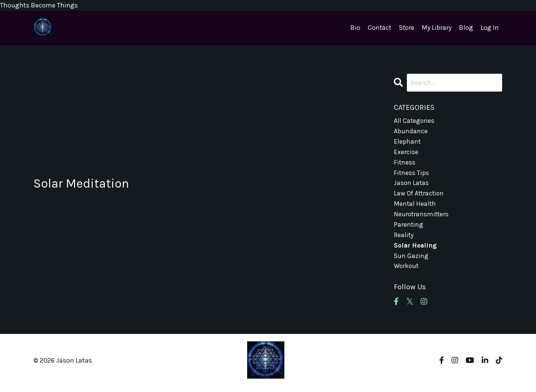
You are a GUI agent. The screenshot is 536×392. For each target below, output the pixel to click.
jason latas (412, 185)
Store (406, 28)
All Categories (414, 121)
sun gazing (411, 260)
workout (407, 271)
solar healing (416, 249)
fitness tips (412, 174)
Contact (379, 28)
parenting (409, 228)
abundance (411, 131)
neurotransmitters (422, 217)
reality (404, 239)
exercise (406, 153)
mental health (415, 207)
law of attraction (420, 196)
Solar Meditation (85, 184)
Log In (490, 28)
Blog (466, 28)
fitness (405, 164)
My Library (437, 28)
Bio (354, 28)
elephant (407, 142)
